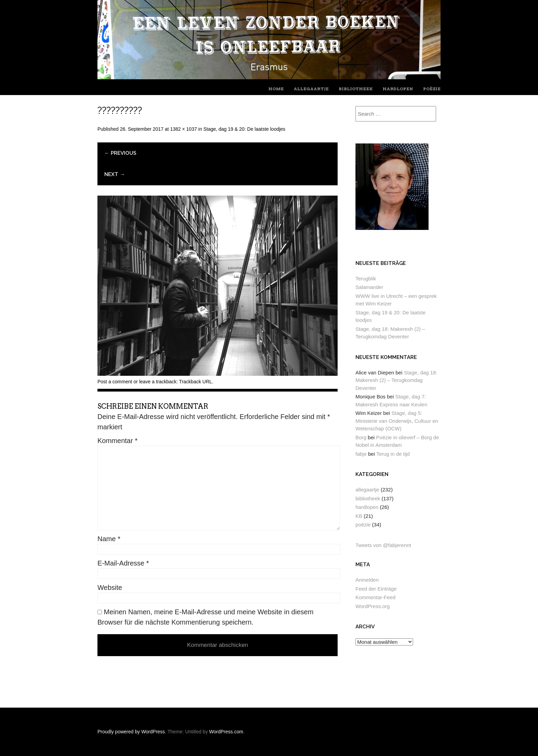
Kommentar (118, 441)
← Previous (120, 153)
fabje (361, 454)
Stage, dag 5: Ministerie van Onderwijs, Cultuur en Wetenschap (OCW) (397, 421)
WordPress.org (373, 606)
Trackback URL (196, 382)
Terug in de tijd (393, 454)
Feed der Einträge (376, 589)
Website (110, 588)
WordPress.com (226, 732)
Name (109, 539)
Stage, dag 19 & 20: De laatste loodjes (244, 129)
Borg (361, 437)
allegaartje (311, 89)
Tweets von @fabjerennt (383, 545)
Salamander (369, 287)
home (276, 89)
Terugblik (366, 278)
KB (359, 516)
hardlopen (398, 89)
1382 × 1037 (184, 129)
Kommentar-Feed (376, 597)
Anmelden (367, 580)
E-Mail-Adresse (123, 563)
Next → (115, 174)
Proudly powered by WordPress (131, 732)
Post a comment (115, 382)
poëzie (432, 89)
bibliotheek (356, 89)
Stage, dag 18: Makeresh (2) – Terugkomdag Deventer (396, 380)
